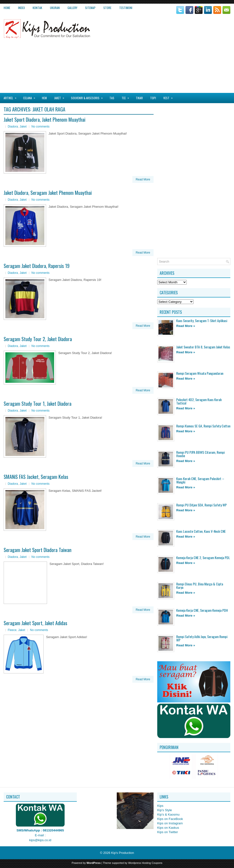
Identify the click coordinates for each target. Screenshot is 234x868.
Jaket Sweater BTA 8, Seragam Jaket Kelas (203, 347)
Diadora (13, 127)
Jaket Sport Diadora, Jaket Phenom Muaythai (44, 119)
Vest (170, 96)
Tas (112, 98)
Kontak (37, 8)
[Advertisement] (186, 53)
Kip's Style (165, 810)
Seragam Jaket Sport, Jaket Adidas (35, 623)
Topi (153, 98)
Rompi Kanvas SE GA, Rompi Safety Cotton (203, 426)
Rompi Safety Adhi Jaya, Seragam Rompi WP (202, 638)
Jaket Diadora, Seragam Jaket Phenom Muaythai (48, 193)
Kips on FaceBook (170, 819)
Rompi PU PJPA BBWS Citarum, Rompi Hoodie (200, 454)
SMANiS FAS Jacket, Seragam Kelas (36, 477)
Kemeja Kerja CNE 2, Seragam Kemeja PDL (203, 557)
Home (7, 8)
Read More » (186, 326)
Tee (127, 96)
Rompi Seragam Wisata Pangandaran (200, 373)
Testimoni (126, 8)
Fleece (12, 630)
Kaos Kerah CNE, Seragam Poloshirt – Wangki (200, 480)
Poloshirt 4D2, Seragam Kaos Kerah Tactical (199, 401)
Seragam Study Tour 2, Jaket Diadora (38, 339)
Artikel (12, 96)
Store (107, 8)
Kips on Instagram (170, 823)
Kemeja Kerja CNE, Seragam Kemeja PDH (202, 610)
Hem (44, 98)
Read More (143, 179)
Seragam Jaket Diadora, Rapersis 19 (37, 266)
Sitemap (90, 8)
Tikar (139, 98)
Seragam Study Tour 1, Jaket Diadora (38, 404)
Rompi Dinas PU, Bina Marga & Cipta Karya (200, 586)
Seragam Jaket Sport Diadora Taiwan (38, 550)
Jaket (61, 96)
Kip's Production (123, 853)
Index (21, 8)
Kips (160, 806)
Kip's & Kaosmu (168, 814)
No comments (40, 127)
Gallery (72, 8)
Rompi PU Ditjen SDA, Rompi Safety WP (201, 505)
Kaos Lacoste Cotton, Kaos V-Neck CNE (201, 531)
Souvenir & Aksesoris (88, 96)
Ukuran (55, 8)
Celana (31, 96)
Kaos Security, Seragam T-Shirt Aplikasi (202, 321)
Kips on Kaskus (168, 828)
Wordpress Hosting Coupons (145, 863)
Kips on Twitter (168, 832)
